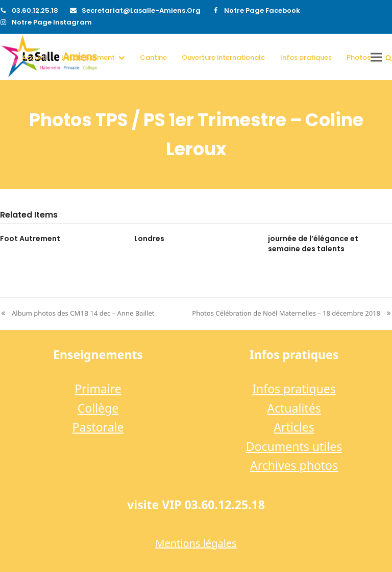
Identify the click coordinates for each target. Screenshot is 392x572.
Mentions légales (196, 543)
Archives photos (294, 465)
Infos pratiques (294, 389)
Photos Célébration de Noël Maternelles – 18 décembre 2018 (292, 314)
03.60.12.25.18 (35, 10)
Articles (294, 427)
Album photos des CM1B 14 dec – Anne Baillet (77, 314)
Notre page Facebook (262, 10)
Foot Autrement (30, 239)
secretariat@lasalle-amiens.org (141, 10)
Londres (149, 239)
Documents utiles (294, 446)
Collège (98, 408)
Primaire (98, 389)
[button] (389, 57)
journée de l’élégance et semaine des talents (313, 243)
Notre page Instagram (52, 22)
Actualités (294, 408)
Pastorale (98, 427)
